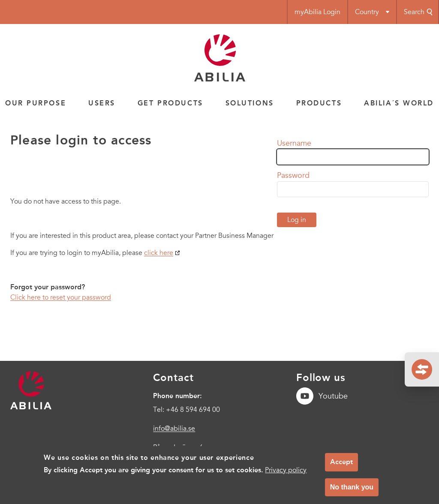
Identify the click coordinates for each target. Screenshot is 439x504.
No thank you (352, 491)
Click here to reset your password (61, 297)
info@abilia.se (174, 429)
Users (102, 103)
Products (319, 103)
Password (293, 175)
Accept (341, 466)
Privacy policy (286, 474)
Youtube (322, 396)
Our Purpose (36, 103)
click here (159, 253)
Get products (170, 103)
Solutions (250, 103)
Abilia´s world (399, 103)
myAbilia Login (317, 12)
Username (294, 143)
